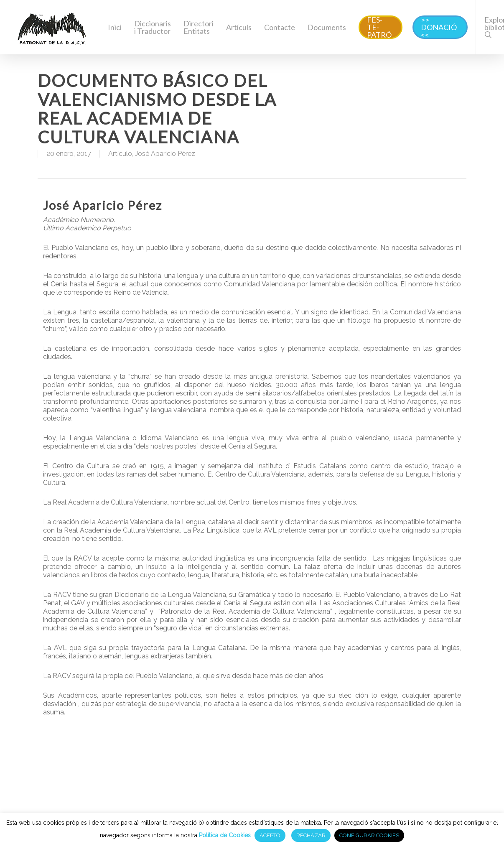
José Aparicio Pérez (165, 154)
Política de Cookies (225, 835)
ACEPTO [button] (270, 835)
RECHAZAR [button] (311, 835)
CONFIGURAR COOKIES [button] (369, 835)
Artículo (120, 154)
